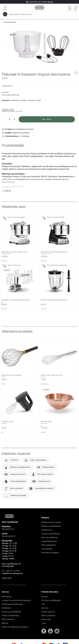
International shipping (50, 553)
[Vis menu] (5, 8)
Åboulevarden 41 (9, 536)
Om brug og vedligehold (11, 612)
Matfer (3, 384)
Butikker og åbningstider (51, 526)
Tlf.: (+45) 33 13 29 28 (11, 571)
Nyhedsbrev (7, 608)
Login (44, 623)
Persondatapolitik (49, 545)
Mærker (5, 623)
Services (45, 608)
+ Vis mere (6, 191)
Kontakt (45, 597)
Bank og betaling (48, 616)
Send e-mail (7, 578)
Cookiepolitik (47, 549)
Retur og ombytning (49, 538)
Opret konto (46, 619)
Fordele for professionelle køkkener (16, 600)
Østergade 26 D (8, 529)
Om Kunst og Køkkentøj (51, 600)
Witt (2, 432)
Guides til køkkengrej (10, 616)
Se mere (50, 2)
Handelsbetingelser (49, 541)
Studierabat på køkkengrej (12, 604)
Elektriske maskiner (10, 22)
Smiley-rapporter (48, 612)
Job (43, 604)
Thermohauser (45, 384)
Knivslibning (7, 597)
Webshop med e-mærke (51, 522)
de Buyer (43, 432)
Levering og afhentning (51, 534)
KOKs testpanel (8, 619)
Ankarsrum (7, 86)
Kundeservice (47, 530)
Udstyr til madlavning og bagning (15, 627)
